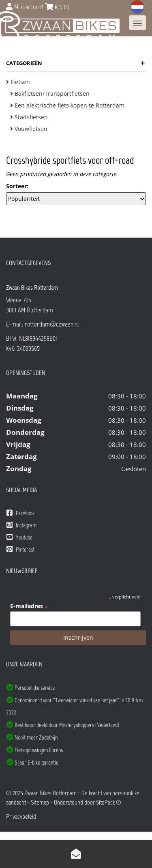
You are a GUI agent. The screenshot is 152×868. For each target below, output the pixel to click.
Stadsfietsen (29, 117)
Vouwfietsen (29, 129)
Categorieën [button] (75, 63)
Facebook (20, 513)
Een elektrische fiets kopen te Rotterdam (67, 105)
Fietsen (18, 82)
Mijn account (26, 7)
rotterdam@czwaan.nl (52, 324)
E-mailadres (29, 606)
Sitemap (40, 802)
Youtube (19, 537)
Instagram (21, 525)
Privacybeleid (21, 816)
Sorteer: (17, 186)
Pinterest (20, 549)
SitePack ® (109, 802)
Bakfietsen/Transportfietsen (50, 94)
